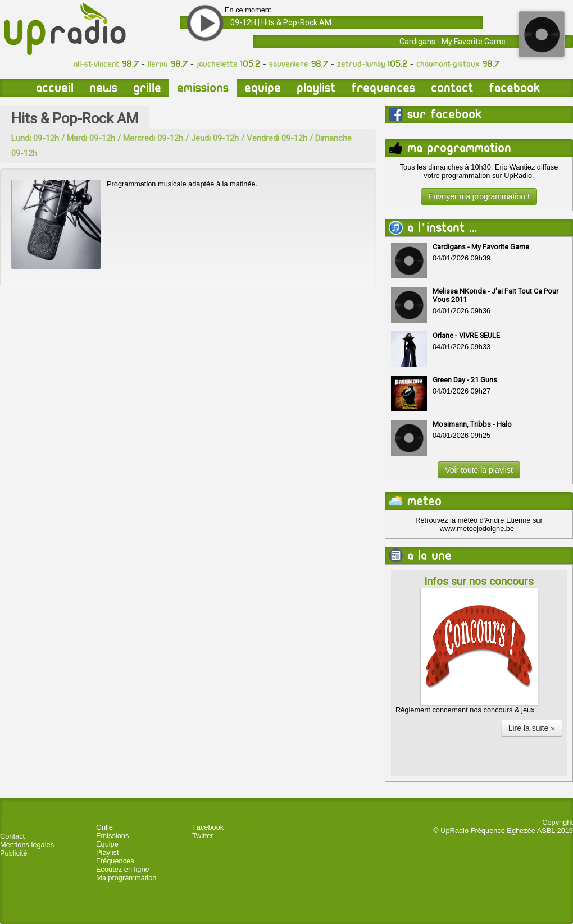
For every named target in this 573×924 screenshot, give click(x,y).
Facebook (514, 88)
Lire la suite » (532, 728)
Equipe (263, 88)
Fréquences (115, 861)
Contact (452, 88)
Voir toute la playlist (479, 470)
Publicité (13, 853)
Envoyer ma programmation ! (479, 196)
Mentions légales (27, 845)
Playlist (316, 88)
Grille (147, 88)
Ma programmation (126, 878)
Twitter (203, 836)
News (103, 88)
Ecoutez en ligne (123, 869)
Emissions (203, 88)
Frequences (383, 88)
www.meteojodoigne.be (477, 529)
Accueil (55, 88)
